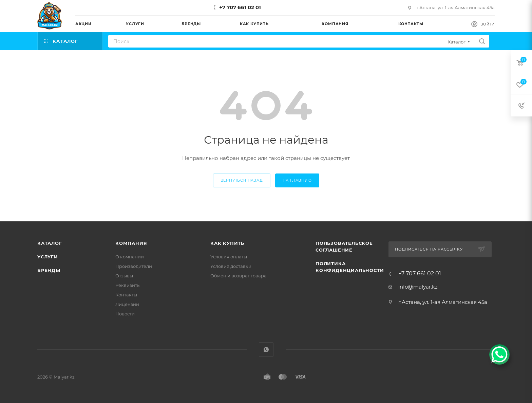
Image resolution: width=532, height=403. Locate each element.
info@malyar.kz (418, 287)
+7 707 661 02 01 (240, 7)
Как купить (227, 243)
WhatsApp (266, 350)
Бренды (49, 270)
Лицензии (127, 304)
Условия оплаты (229, 257)
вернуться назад (242, 180)
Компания (131, 243)
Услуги (48, 257)
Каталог (50, 243)
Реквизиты (128, 285)
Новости (125, 314)
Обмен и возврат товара (239, 276)
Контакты (126, 295)
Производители (134, 266)
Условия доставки (231, 266)
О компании (130, 257)
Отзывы (124, 276)
